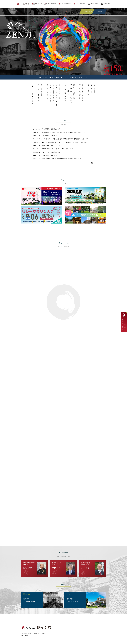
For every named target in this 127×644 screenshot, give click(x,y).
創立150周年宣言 (31, 10)
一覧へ (92, 160)
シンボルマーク (47, 10)
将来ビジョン (57, 10)
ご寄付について (94, 626)
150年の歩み (66, 10)
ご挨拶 (40, 10)
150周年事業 (75, 10)
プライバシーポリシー (96, 630)
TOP (23, 10)
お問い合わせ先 (61, 632)
